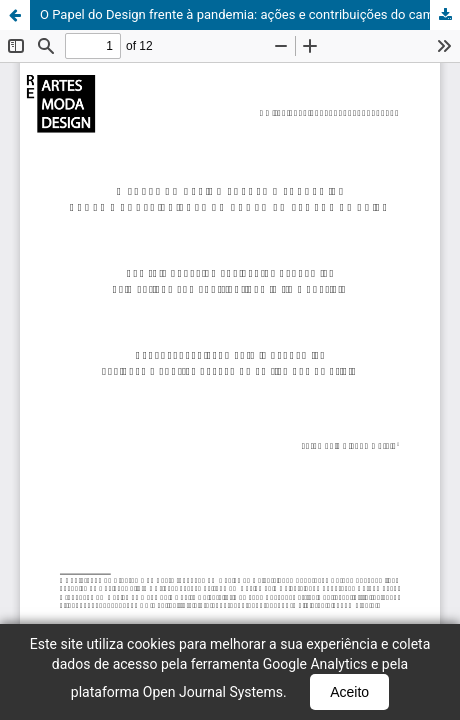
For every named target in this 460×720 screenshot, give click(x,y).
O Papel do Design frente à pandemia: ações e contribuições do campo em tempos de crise (250, 14)
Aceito (349, 692)
